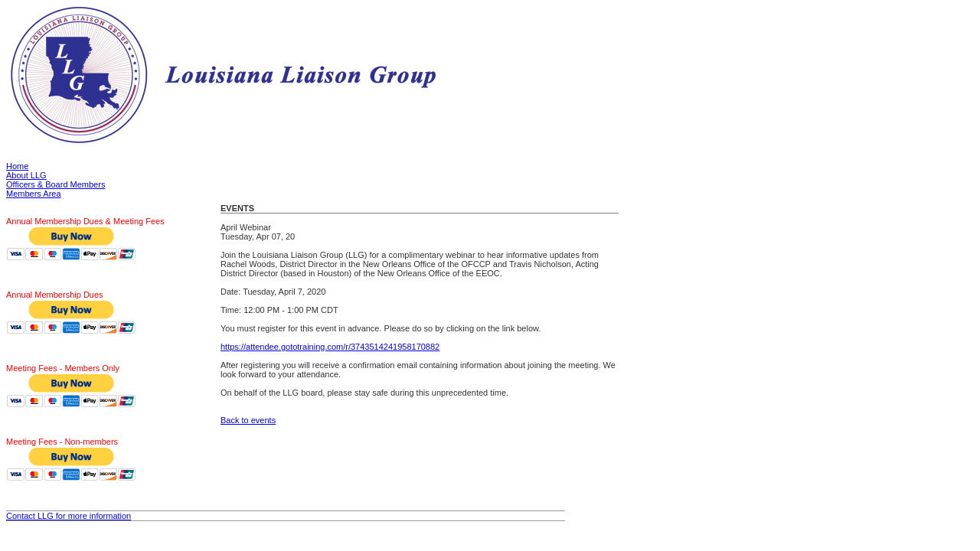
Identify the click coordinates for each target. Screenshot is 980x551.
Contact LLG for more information (69, 516)
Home (17, 166)
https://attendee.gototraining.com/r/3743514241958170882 (330, 347)
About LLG (26, 175)
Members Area (34, 194)
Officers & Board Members (56, 184)
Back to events (248, 420)
